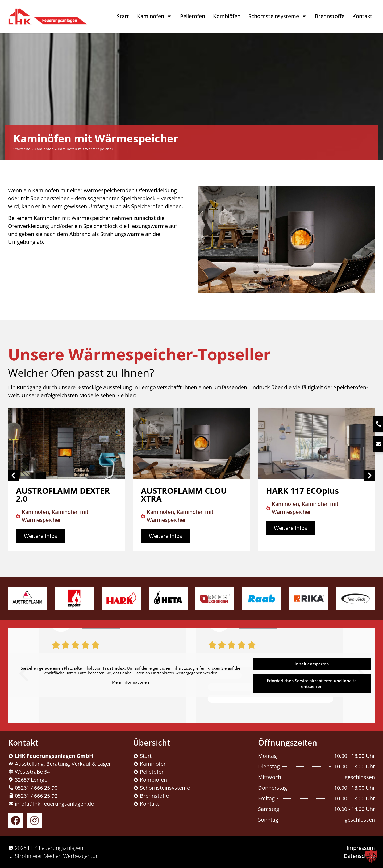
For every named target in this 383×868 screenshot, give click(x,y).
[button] (371, 856)
